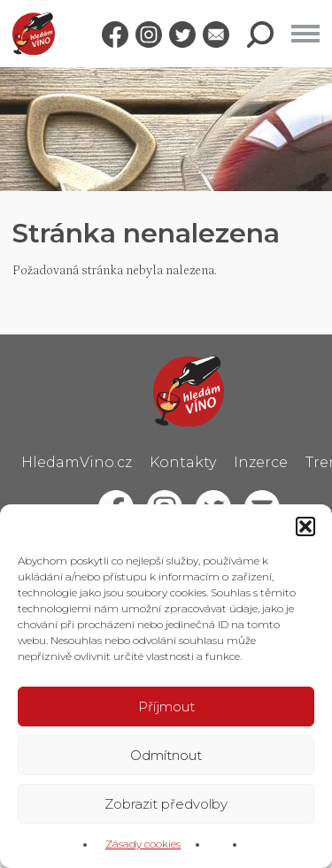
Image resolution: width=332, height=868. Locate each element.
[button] (305, 526)
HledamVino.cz (77, 462)
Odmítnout (166, 755)
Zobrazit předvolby (166, 804)
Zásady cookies (143, 844)
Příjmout (166, 707)
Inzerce (261, 462)
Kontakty (183, 462)
